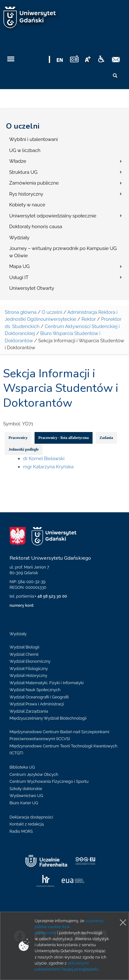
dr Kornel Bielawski (44, 459)
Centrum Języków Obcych (34, 774)
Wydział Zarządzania (29, 711)
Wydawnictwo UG (26, 796)
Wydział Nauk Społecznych (35, 690)
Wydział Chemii (24, 654)
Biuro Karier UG (24, 803)
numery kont (22, 605)
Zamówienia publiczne (34, 183)
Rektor (89, 319)
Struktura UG (23, 172)
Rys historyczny (26, 194)
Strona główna (21, 312)
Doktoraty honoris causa (36, 227)
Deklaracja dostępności (31, 817)
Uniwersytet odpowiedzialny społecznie (53, 216)
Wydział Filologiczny (29, 669)
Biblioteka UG (22, 767)
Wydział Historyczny (28, 676)
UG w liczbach (25, 150)
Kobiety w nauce (27, 205)
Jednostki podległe (24, 449)
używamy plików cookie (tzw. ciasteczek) (69, 927)
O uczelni (23, 126)
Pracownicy (18, 438)
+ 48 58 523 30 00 (51, 596)
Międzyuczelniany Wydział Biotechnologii (48, 718)
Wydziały (19, 238)
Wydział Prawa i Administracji (37, 704)
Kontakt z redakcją (27, 824)
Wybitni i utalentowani (34, 139)
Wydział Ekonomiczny (30, 661)
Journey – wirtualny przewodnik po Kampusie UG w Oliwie (63, 252)
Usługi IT (19, 277)
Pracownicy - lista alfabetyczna (64, 438)
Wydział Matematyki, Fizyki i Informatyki (47, 683)
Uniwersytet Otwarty (32, 288)
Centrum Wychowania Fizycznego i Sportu (49, 781)
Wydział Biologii (24, 647)
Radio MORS (21, 831)
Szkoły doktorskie (26, 789)
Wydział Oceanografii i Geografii (39, 697)
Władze (18, 161)
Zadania (106, 438)
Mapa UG (19, 266)
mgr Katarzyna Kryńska (48, 467)
